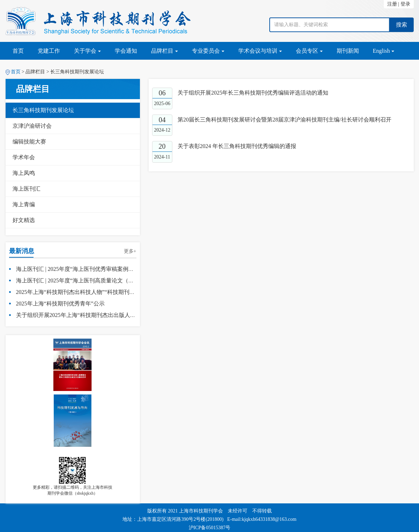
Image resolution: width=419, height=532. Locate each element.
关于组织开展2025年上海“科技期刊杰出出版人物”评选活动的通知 (97, 315)
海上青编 (24, 204)
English (384, 51)
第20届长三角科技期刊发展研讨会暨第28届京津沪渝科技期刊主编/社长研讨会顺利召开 (284, 120)
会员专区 (309, 51)
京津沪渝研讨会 (32, 126)
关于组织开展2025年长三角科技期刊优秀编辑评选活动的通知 (253, 93)
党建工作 (49, 51)
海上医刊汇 (27, 189)
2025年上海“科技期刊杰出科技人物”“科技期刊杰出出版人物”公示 (96, 292)
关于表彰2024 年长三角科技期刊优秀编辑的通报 (237, 146)
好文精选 (24, 220)
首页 (18, 51)
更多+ (130, 251)
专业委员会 (208, 51)
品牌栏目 (164, 51)
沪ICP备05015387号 (210, 528)
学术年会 (24, 157)
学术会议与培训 (260, 51)
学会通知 (126, 51)
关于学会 (87, 51)
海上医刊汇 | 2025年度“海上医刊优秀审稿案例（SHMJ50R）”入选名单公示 (108, 269)
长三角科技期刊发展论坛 (43, 110)
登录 (405, 4)
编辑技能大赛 (29, 142)
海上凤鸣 (24, 173)
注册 (392, 4)
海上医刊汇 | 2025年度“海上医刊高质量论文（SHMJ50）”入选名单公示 (103, 280)
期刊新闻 (348, 51)
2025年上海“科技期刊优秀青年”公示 (60, 304)
